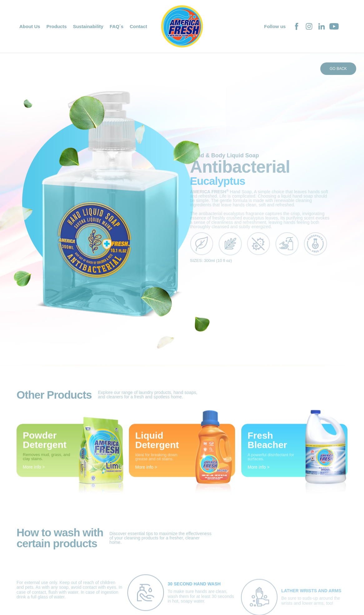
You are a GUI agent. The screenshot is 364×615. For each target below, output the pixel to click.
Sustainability (88, 26)
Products (57, 26)
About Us (30, 26)
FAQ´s (116, 26)
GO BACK (338, 69)
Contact (138, 26)
